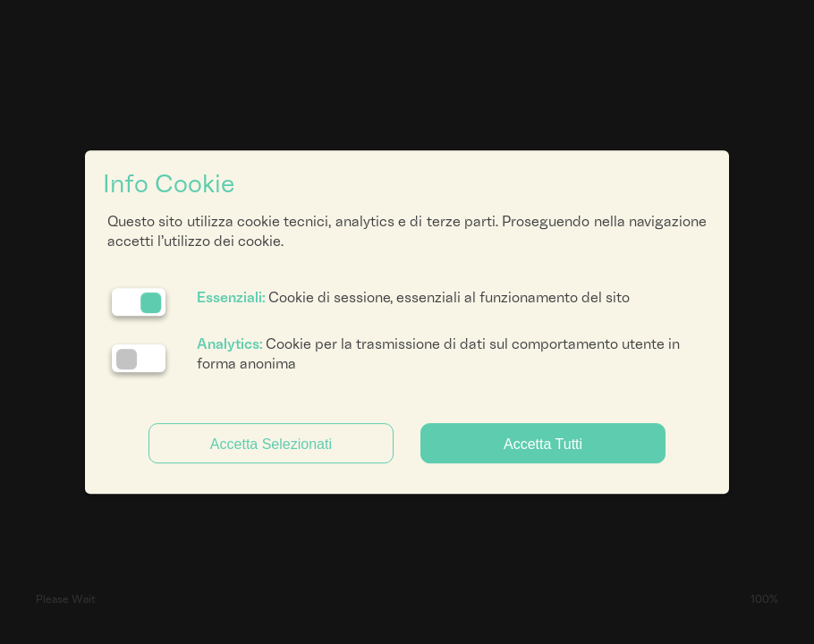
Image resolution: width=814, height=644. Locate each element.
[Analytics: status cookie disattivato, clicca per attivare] (139, 358)
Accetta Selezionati (271, 444)
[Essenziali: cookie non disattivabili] (139, 302)
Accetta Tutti (543, 444)
